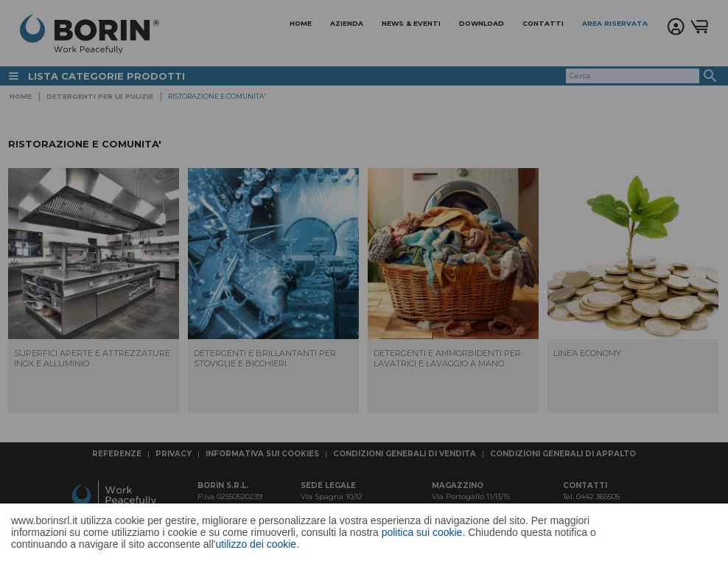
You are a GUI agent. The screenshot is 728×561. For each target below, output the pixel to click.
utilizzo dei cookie (256, 544)
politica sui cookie (422, 532)
